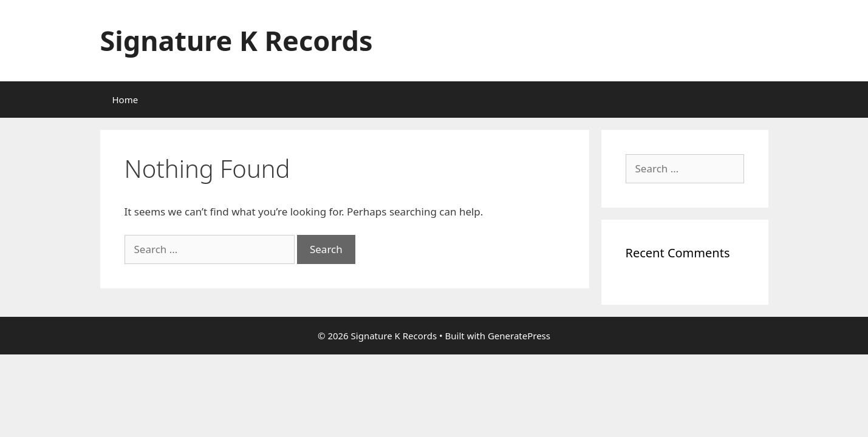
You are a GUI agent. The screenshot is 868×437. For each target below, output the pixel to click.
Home (125, 100)
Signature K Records (237, 40)
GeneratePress (519, 336)
